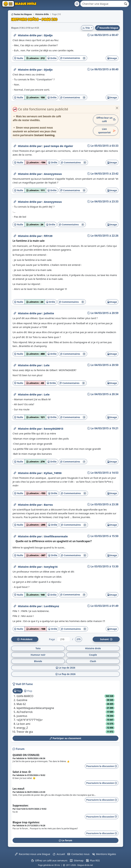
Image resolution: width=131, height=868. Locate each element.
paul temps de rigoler (58, 146)
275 (79, 639)
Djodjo (48, 35)
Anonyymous (53, 174)
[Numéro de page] (64, 639)
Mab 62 (21, 704)
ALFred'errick (25, 712)
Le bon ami (23, 724)
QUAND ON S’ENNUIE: (26, 755)
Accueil (59, 854)
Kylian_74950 (53, 473)
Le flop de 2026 (65, 674)
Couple (93, 655)
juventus (22, 716)
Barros (48, 505)
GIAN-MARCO (25, 696)
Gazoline (22, 700)
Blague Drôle (25, 4)
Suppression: (21, 805)
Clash (93, 661)
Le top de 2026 (65, 668)
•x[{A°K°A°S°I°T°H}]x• (30, 720)
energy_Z (22, 728)
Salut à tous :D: (22, 772)
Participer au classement (65, 738)
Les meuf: (19, 789)
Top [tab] (18, 691)
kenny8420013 (54, 429)
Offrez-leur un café (106, 119)
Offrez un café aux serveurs (49, 860)
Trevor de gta (25, 732)
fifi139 (48, 236)
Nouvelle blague (107, 28)
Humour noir (38, 655)
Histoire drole (93, 648)
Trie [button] (86, 28)
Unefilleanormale (56, 536)
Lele (47, 365)
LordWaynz (51, 606)
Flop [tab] (28, 691)
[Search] (101, 4)
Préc (25, 639)
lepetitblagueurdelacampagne (35, 708)
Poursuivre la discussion (102, 766)
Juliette (49, 313)
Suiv (106, 639)
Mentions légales (104, 854)
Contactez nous (78, 854)
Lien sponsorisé (107, 131)
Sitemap (77, 860)
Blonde (38, 661)
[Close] (117, 108)
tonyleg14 (51, 567)
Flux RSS (93, 860)
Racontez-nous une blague (33, 854)
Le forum (66, 840)
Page (52, 639)
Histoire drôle (28, 35)
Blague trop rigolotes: (26, 822)
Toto (38, 648)
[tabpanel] (65, 714)
